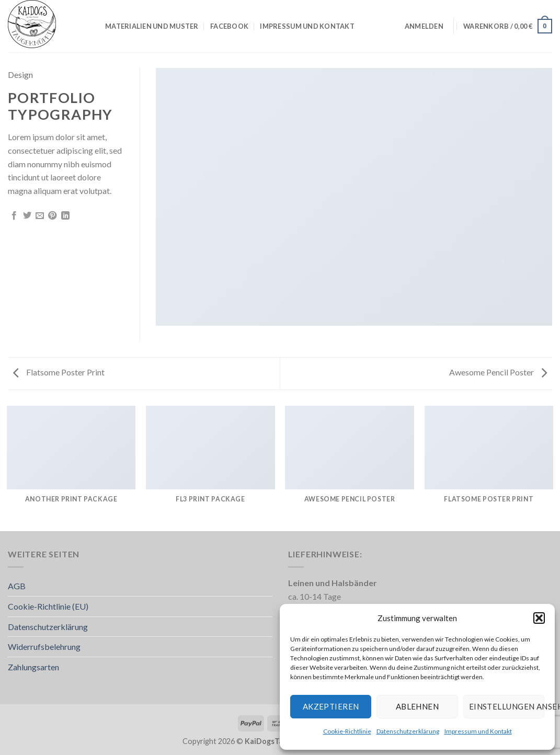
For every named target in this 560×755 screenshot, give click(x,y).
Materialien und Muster (152, 26)
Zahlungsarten (33, 667)
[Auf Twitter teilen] (27, 216)
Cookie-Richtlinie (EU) (48, 606)
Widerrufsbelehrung (44, 647)
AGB (17, 586)
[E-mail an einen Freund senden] (40, 216)
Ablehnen (418, 706)
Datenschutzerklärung (408, 731)
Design (20, 75)
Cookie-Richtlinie (347, 731)
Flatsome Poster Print (59, 372)
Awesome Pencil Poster (498, 372)
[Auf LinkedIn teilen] (65, 216)
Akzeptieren (331, 706)
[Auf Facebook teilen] (14, 216)
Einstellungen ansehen (507, 706)
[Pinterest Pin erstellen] (52, 216)
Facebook (229, 26)
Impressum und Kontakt (478, 731)
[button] (539, 618)
